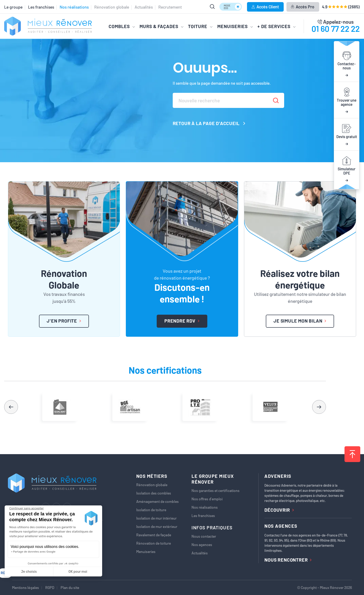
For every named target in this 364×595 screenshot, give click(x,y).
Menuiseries (146, 552)
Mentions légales (26, 587)
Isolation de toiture (151, 510)
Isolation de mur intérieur (156, 518)
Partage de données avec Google (34, 552)
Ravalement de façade (154, 535)
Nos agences (202, 545)
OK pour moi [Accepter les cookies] (78, 572)
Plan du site (70, 587)
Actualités (144, 7)
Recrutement (170, 7)
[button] (319, 407)
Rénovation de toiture (154, 543)
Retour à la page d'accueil (209, 123)
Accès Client (265, 7)
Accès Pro (303, 7)
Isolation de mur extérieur (157, 527)
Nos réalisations (74, 7)
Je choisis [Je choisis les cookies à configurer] (29, 572)
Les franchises (41, 7)
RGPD (50, 587)
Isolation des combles (154, 493)
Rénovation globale (112, 7)
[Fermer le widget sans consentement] (26, 508)
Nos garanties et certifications (216, 491)
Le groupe (13, 7)
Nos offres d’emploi (207, 499)
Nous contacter (204, 536)
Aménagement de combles (158, 501)
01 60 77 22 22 (336, 29)
